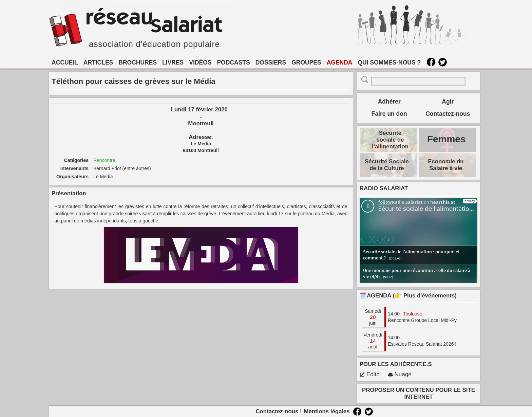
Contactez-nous (448, 114)
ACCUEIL (65, 62)
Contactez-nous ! (279, 411)
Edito (370, 374)
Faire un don (389, 114)
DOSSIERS (271, 62)
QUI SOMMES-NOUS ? (389, 62)
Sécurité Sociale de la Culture (387, 165)
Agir (448, 102)
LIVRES (173, 62)
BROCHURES (138, 62)
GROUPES (306, 62)
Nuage (400, 374)
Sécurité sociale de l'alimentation (390, 140)
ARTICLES (98, 62)
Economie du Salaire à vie (446, 165)
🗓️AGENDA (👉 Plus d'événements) (408, 296)
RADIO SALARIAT (384, 188)
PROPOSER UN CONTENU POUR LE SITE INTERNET (419, 393)
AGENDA (340, 62)
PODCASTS (233, 62)
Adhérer (389, 102)
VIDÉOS (200, 62)
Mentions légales (327, 411)
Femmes (446, 139)
